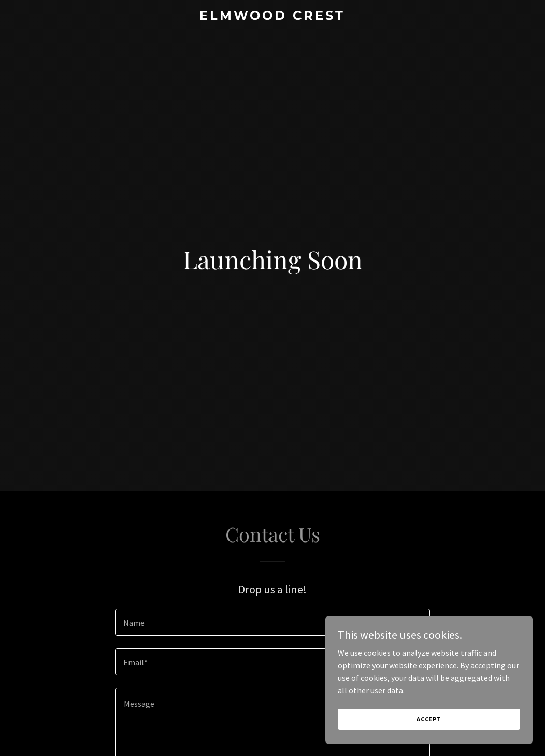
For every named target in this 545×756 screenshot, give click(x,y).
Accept (429, 719)
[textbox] (272, 622)
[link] (273, 17)
